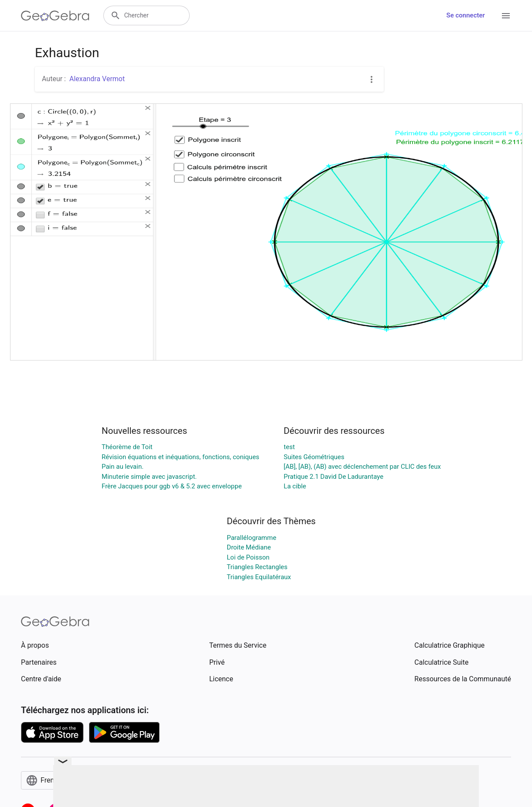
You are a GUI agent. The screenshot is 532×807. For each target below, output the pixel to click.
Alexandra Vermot (97, 79)
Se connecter (466, 15)
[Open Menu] (506, 16)
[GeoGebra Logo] (55, 16)
